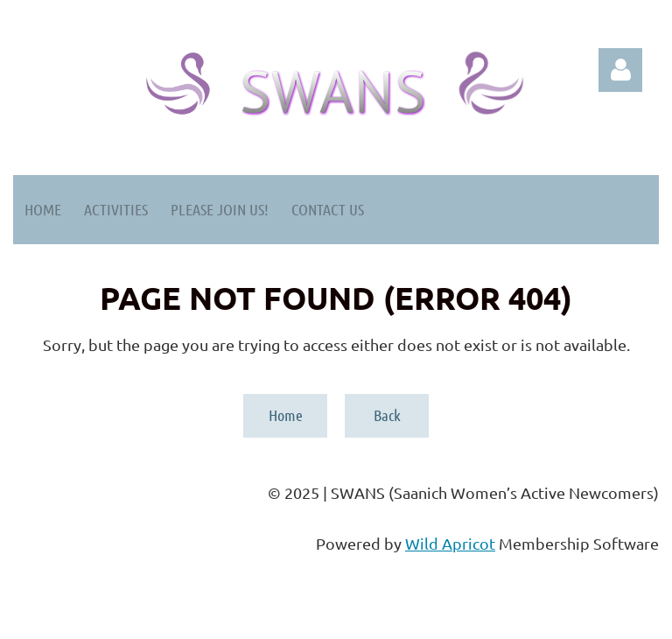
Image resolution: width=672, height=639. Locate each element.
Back (387, 415)
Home (286, 415)
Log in (620, 70)
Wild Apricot (450, 543)
